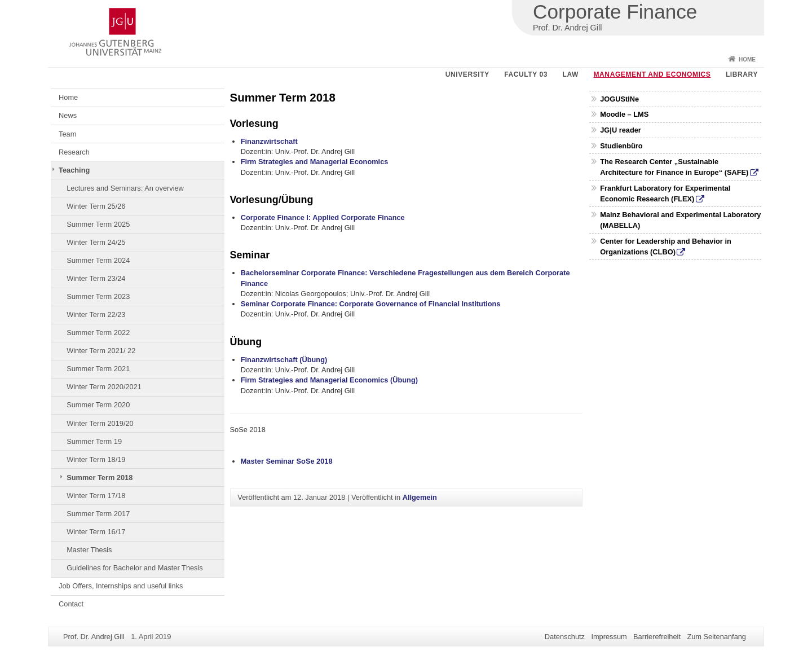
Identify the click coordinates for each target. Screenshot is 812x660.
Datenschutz (565, 637)
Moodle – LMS (624, 114)
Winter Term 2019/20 (100, 423)
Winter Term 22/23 (96, 314)
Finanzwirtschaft (269, 141)
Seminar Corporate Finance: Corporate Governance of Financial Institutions (371, 304)
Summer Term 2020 (98, 405)
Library (742, 74)
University (467, 74)
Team (67, 134)
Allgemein (420, 497)
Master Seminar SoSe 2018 (287, 461)
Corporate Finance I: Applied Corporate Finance (323, 217)
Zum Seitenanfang (716, 637)
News (68, 115)
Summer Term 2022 (98, 333)
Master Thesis (89, 550)
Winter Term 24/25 (96, 242)
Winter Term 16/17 (96, 532)
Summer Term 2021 (98, 369)
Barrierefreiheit (657, 637)
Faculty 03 (526, 74)
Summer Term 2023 (98, 296)
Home (747, 60)
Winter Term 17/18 (96, 496)
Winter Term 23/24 (96, 278)
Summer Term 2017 (98, 514)
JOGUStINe (619, 99)
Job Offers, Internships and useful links (121, 586)
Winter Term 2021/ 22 (101, 351)
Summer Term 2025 (98, 224)
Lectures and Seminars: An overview (125, 188)
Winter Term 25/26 (96, 206)
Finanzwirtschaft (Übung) (284, 360)
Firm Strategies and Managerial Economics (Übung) (329, 380)
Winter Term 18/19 (96, 459)
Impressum (609, 637)
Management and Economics (652, 74)
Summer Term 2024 (98, 260)
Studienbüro (621, 146)
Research (74, 152)
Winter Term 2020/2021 (104, 387)
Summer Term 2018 (100, 478)
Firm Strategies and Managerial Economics (315, 162)
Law (571, 74)
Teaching (74, 170)
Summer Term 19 (94, 441)
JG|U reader (621, 130)
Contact (71, 604)
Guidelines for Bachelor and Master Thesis (135, 568)
